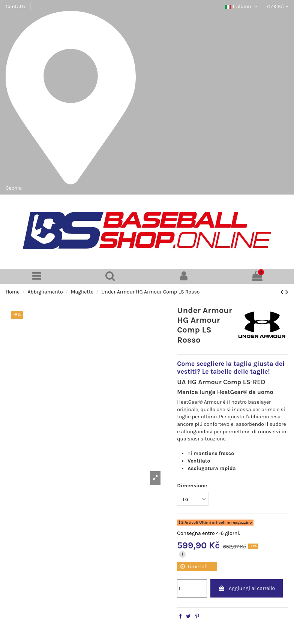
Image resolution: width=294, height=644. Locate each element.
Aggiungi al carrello (247, 588)
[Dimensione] (193, 499)
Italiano (242, 7)
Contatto (16, 7)
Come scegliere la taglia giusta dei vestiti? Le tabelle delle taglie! (231, 368)
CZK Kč (278, 7)
